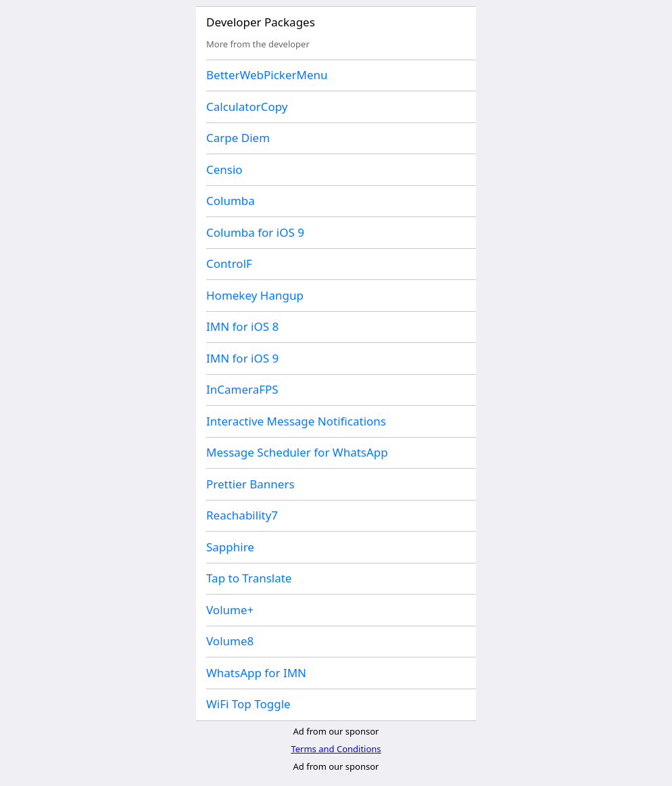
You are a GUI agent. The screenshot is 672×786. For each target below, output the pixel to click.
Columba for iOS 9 (255, 232)
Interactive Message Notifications (296, 421)
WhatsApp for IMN (256, 673)
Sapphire (230, 547)
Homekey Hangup (255, 295)
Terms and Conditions (336, 749)
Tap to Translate (249, 578)
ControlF (229, 263)
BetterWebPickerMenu (267, 75)
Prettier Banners (250, 484)
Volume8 (230, 641)
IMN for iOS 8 (242, 326)
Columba (231, 201)
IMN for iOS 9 (242, 358)
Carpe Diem (238, 138)
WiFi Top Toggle (248, 704)
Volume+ (230, 610)
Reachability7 (242, 515)
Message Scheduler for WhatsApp (297, 452)
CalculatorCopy (247, 107)
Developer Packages (261, 22)
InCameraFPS (242, 389)
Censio (224, 169)
